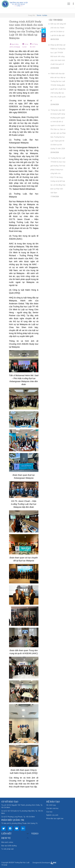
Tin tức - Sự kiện (42, 15)
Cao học (49, 812)
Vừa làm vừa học (52, 808)
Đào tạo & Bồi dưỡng (9, 846)
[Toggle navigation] (69, 4)
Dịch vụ (6, 838)
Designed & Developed (44, 863)
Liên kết (6, 834)
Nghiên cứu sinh (52, 815)
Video (35, 834)
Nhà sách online (7, 842)
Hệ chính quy (51, 805)
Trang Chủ (31, 15)
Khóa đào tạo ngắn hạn (55, 818)
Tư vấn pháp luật (7, 849)
